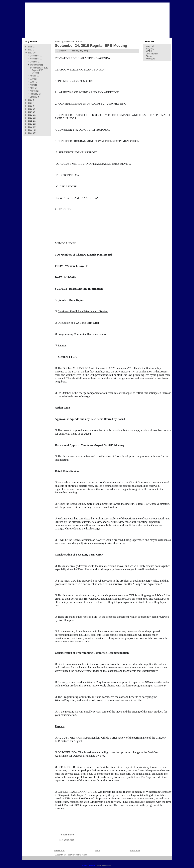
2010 (30, 124)
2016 (30, 106)
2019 (30, 53)
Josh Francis (152, 54)
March (33, 91)
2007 (30, 133)
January (34, 97)
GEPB (149, 51)
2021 (30, 47)
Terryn (149, 56)
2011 (30, 121)
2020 (30, 50)
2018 (30, 100)
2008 (30, 130)
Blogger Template (89, 865)
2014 (30, 112)
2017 (30, 103)
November (35, 59)
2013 (30, 115)
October (34, 62)
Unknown (151, 59)
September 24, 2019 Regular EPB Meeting (39, 70)
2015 (30, 109)
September (35, 65)
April (32, 88)
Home (97, 850)
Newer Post (59, 850)
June (32, 82)
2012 (30, 118)
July (32, 79)
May (32, 85)
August (33, 76)
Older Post (135, 850)
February (34, 94)
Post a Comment (67, 840)
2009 (30, 127)
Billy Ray (150, 49)
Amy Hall (150, 46)
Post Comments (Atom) (77, 855)
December (35, 56)
